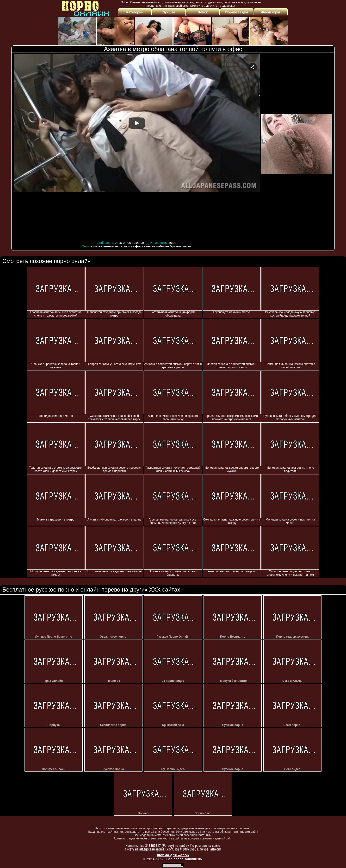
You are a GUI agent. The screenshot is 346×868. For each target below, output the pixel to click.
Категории (135, 12)
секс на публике (157, 246)
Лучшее (169, 12)
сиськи (124, 246)
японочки (111, 246)
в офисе (137, 246)
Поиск (203, 12)
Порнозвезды (237, 12)
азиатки (96, 246)
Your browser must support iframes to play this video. (137, 147)
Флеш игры (271, 12)
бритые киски (181, 246)
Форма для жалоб (173, 855)
